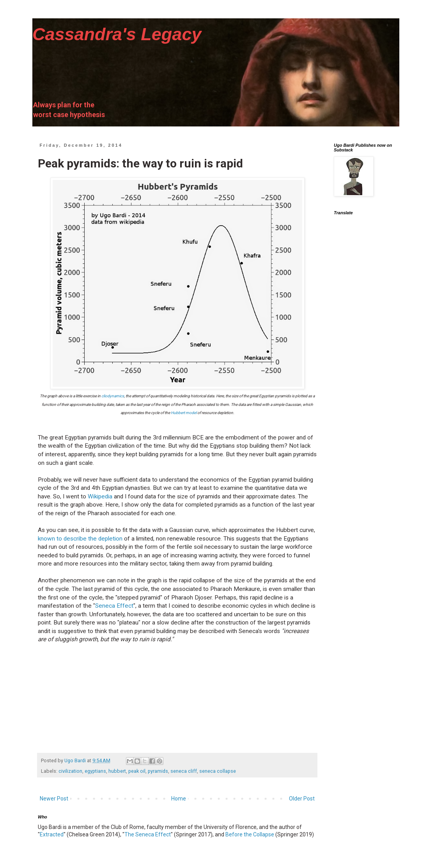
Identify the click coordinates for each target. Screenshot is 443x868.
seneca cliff (184, 771)
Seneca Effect (114, 606)
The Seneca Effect (148, 834)
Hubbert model (184, 413)
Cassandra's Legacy (117, 34)
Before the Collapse (250, 834)
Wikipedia (100, 496)
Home (179, 799)
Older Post (302, 799)
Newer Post (54, 799)
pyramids (158, 771)
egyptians (95, 771)
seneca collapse (218, 771)
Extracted (52, 834)
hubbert (117, 771)
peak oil (137, 771)
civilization (70, 771)
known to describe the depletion (80, 539)
